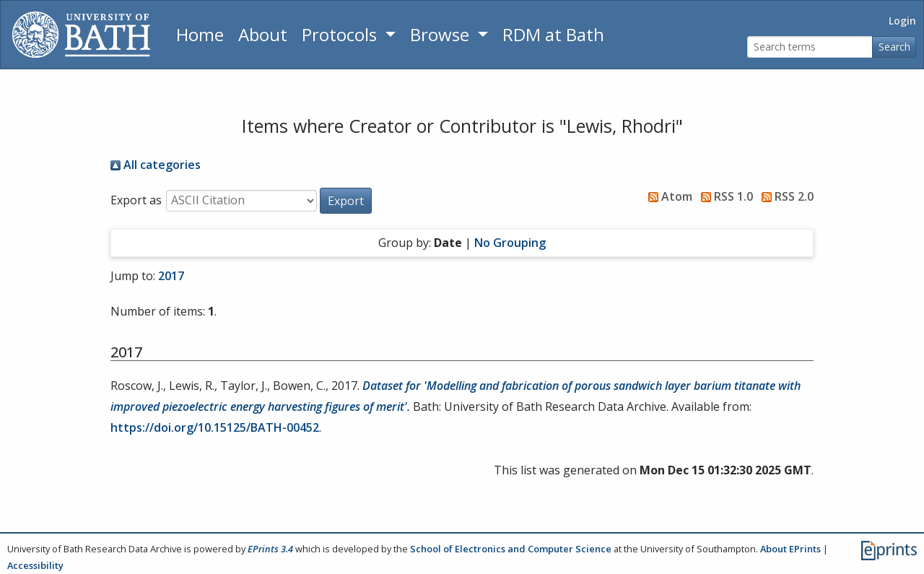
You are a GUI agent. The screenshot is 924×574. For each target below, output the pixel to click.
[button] (346, 201)
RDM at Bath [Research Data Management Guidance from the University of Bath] (553, 34)
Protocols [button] (341, 34)
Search (894, 47)
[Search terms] (810, 47)
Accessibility (35, 565)
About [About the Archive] (263, 34)
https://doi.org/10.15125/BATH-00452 (215, 427)
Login (902, 21)
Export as (136, 200)
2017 (171, 276)
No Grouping (510, 243)
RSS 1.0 (724, 196)
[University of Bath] (81, 35)
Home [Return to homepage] (200, 34)
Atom (667, 196)
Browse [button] (442, 34)
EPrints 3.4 (270, 549)
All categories (156, 165)
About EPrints (790, 549)
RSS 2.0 (785, 196)
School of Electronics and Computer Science (511, 549)
